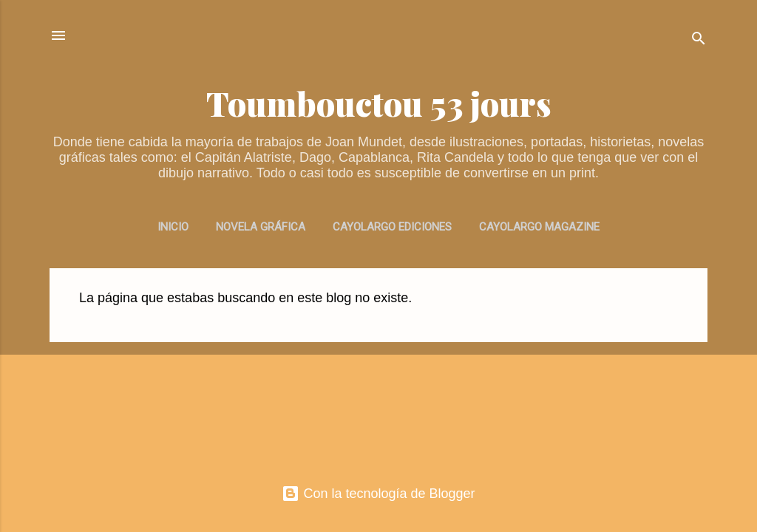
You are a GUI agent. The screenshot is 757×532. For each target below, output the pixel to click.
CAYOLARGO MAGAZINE (539, 227)
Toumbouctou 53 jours (379, 103)
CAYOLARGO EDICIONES (392, 227)
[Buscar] (699, 40)
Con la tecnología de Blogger (378, 494)
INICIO (173, 227)
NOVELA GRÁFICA (261, 227)
